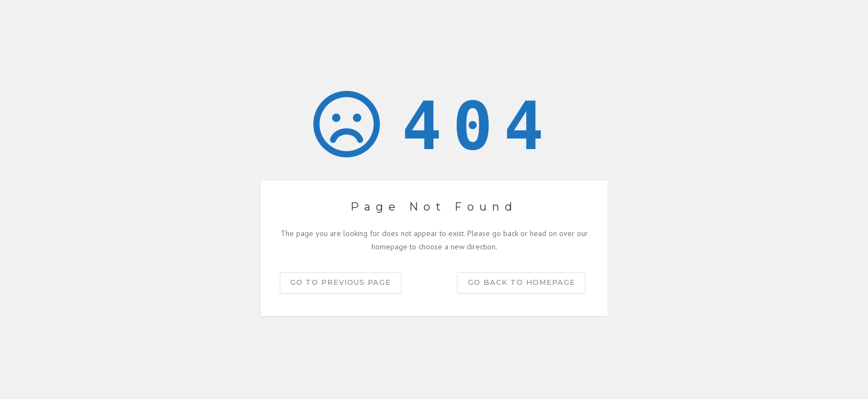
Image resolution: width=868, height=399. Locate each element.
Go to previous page (340, 282)
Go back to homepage (521, 282)
